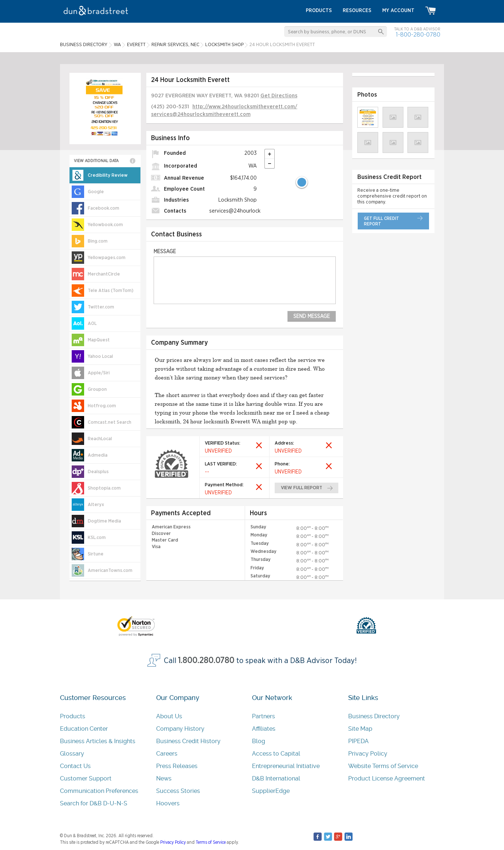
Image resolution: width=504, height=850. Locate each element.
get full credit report (381, 221)
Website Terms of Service (383, 766)
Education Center (84, 729)
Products (73, 716)
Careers (167, 754)
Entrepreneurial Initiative (286, 766)
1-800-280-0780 (418, 35)
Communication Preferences (99, 791)
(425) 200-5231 (170, 107)
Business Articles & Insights (98, 741)
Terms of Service (211, 842)
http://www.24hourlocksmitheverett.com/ (245, 107)
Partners (264, 716)
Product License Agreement (387, 778)
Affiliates (264, 729)
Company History (180, 729)
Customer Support (86, 778)
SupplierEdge (271, 791)
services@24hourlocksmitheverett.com (201, 114)
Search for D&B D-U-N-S (94, 803)
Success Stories (178, 791)
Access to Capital (276, 754)
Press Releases (177, 766)
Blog (259, 741)
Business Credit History (188, 741)
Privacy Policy (368, 754)
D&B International (276, 778)
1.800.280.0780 (206, 661)
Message (165, 252)
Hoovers (168, 803)
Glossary (72, 754)
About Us (169, 716)
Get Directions (279, 96)
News (164, 778)
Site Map (360, 729)
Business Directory (374, 716)
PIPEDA (358, 741)
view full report (302, 488)
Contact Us (75, 766)
